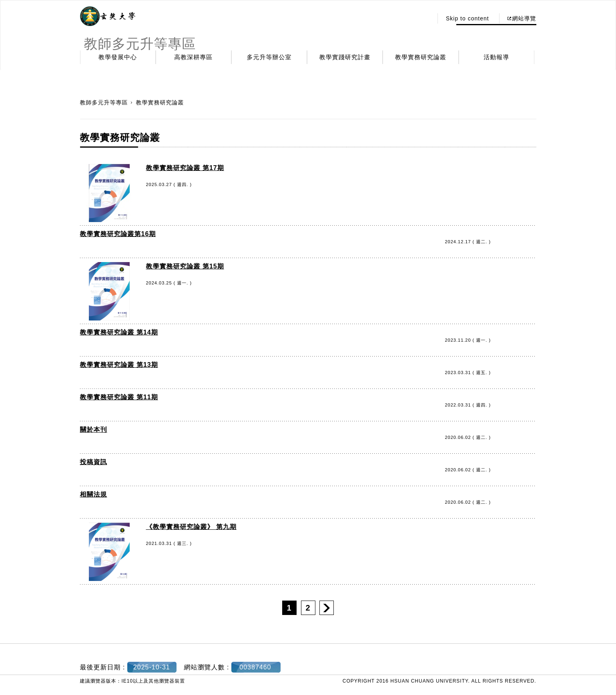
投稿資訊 (94, 462)
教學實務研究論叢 (421, 57)
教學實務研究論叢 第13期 (119, 365)
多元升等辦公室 (269, 57)
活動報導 (496, 57)
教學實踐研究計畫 (345, 57)
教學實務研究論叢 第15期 (185, 266)
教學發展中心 (118, 57)
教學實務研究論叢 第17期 (185, 168)
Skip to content (468, 18)
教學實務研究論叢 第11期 (119, 397)
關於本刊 (94, 430)
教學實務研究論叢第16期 (118, 234)
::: (424, 18)
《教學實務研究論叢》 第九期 (191, 527)
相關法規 (94, 494)
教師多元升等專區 (104, 102)
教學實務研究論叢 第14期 (119, 332)
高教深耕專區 (193, 57)
